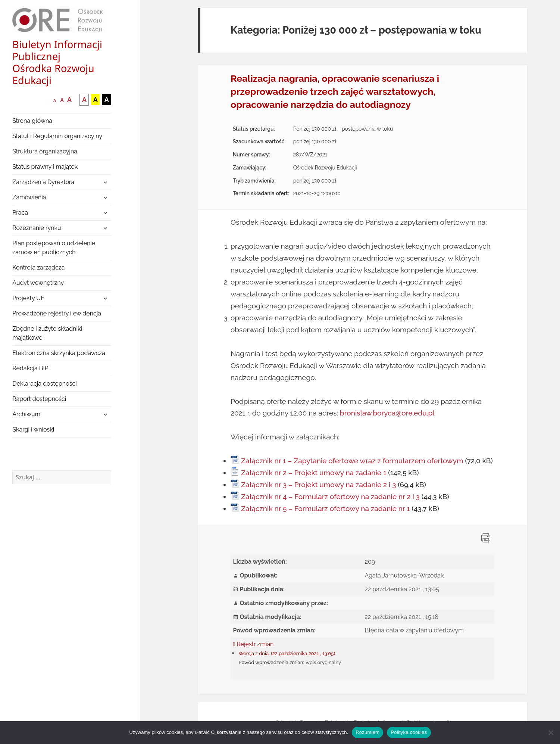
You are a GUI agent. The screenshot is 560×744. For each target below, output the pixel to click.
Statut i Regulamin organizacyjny (57, 136)
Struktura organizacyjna (45, 151)
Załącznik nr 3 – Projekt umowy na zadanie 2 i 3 (318, 485)
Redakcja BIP (30, 368)
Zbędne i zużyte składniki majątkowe (47, 333)
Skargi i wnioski (33, 429)
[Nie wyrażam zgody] (551, 732)
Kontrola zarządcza (38, 267)
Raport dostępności (39, 399)
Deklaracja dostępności (44, 384)
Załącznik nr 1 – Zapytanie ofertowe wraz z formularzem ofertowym (352, 461)
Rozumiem (367, 732)
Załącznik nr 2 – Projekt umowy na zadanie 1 (314, 473)
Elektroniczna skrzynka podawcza (59, 353)
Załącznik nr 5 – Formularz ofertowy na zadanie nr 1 (326, 508)
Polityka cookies (409, 732)
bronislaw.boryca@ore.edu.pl (387, 413)
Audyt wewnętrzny (38, 283)
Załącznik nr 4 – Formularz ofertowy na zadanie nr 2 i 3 (330, 496)
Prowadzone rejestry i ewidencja (57, 313)
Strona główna (32, 121)
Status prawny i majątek (45, 167)
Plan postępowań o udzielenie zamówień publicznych (54, 248)
